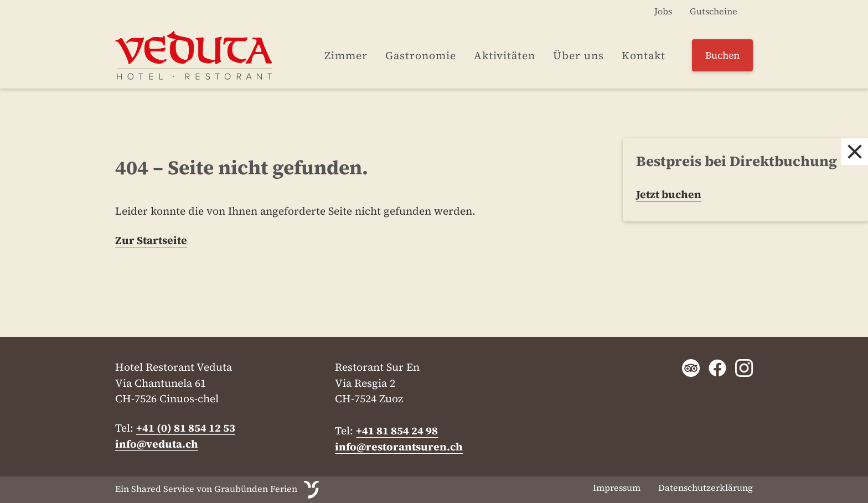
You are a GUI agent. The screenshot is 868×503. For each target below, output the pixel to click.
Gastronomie (421, 55)
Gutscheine (714, 11)
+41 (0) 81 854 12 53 (186, 428)
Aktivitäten (505, 55)
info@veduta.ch (157, 444)
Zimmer (346, 55)
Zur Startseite (151, 240)
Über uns (578, 55)
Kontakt (644, 55)
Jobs (663, 11)
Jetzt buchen (669, 194)
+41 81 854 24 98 (397, 431)
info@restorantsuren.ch (399, 447)
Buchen (722, 55)
